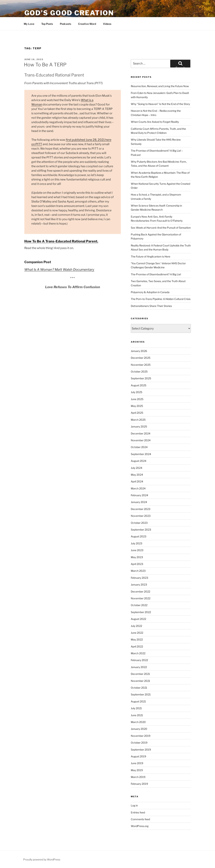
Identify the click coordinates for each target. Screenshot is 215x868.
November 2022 (141, 598)
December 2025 (141, 358)
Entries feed (138, 812)
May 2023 (137, 557)
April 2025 (137, 413)
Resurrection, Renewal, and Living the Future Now (160, 86)
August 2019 (138, 756)
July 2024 (137, 468)
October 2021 (139, 688)
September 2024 (141, 454)
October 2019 (139, 743)
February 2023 (139, 578)
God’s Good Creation (69, 13)
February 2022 (139, 660)
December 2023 (141, 509)
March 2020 (138, 722)
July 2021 (136, 708)
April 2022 (137, 646)
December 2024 (141, 433)
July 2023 (137, 543)
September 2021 (141, 694)
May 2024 (137, 475)
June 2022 (137, 633)
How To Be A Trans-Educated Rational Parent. (61, 241)
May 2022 (137, 639)
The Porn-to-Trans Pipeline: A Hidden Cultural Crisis (161, 299)
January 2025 (139, 426)
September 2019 (141, 750)
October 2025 (139, 372)
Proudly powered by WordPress (42, 859)
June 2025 (137, 399)
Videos (107, 24)
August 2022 (138, 619)
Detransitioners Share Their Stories (151, 306)
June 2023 (137, 550)
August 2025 (139, 385)
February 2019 (139, 784)
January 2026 (139, 351)
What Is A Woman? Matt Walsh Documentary (59, 270)
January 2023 (139, 585)
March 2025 (138, 420)
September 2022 (141, 612)
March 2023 (138, 571)
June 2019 (137, 763)
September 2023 (141, 530)
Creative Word (87, 24)
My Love (29, 24)
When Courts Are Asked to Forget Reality (155, 122)
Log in (134, 805)
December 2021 (140, 674)
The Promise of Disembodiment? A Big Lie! (156, 274)
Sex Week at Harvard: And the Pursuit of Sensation (161, 228)
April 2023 (137, 564)
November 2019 (141, 736)
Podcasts (65, 24)
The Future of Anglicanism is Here (151, 256)
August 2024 (139, 461)
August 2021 (138, 701)
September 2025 (141, 378)
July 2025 (137, 392)
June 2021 (137, 715)
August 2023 (139, 536)
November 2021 (140, 681)
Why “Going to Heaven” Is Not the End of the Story (160, 104)
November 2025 (141, 365)
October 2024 (139, 447)
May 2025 (137, 406)
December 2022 (140, 592)
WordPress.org (140, 826)
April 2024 (137, 481)
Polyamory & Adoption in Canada (150, 292)
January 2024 (139, 502)
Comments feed (140, 819)
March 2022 (138, 653)
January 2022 (139, 667)
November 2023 (141, 516)
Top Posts (47, 24)
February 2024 (139, 495)
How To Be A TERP (45, 65)
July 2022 (136, 626)
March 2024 (138, 488)
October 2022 (139, 605)
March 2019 (138, 777)
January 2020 (139, 729)
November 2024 (141, 440)
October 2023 (139, 523)
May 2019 (137, 770)
